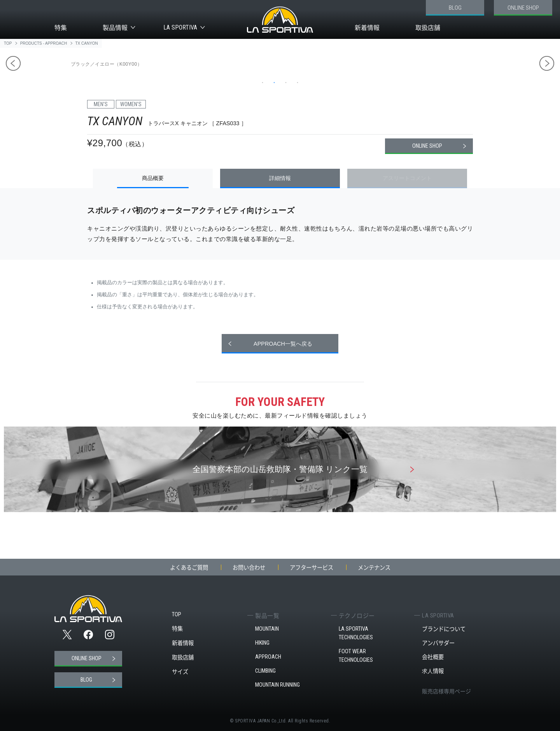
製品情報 (115, 28)
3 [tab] (286, 82)
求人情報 (433, 671)
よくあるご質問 (189, 567)
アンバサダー (438, 643)
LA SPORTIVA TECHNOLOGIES (356, 633)
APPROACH (268, 657)
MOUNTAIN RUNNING (277, 685)
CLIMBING (265, 671)
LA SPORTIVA (180, 27)
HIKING (262, 643)
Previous (13, 63)
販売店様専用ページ (446, 691)
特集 (61, 28)
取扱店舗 (428, 28)
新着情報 (367, 28)
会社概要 (433, 657)
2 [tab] (274, 82)
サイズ (180, 672)
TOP (177, 615)
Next (547, 63)
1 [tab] (262, 82)
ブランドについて (444, 629)
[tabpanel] (282, 59)
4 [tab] (297, 82)
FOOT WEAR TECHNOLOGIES (356, 656)
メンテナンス (374, 567)
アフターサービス (311, 567)
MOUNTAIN (267, 629)
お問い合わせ (249, 567)
